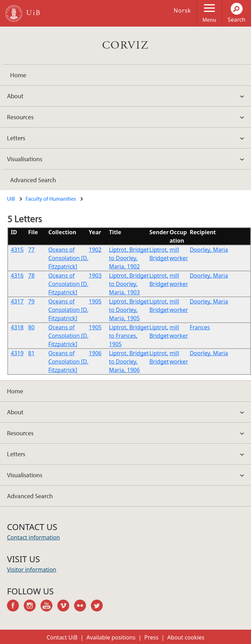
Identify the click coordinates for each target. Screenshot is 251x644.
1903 (95, 276)
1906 (95, 353)
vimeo (66, 607)
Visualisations (25, 159)
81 (31, 353)
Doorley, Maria (209, 250)
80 (31, 327)
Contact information (33, 537)
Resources (20, 117)
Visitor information (32, 570)
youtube (49, 607)
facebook (15, 607)
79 (31, 301)
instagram (32, 607)
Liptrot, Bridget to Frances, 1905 (129, 336)
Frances (200, 327)
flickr (83, 607)
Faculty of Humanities (51, 199)
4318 (17, 327)
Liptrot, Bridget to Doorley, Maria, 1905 (129, 310)
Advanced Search (33, 180)
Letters (16, 138)
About (15, 96)
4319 (17, 353)
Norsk (182, 10)
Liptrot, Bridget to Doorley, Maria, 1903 (129, 284)
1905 (95, 301)
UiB (11, 199)
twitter (99, 607)
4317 (17, 301)
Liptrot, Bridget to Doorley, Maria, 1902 (129, 258)
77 (31, 250)
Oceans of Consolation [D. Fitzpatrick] (68, 258)
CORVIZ (125, 45)
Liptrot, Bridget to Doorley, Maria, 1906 (129, 362)
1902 (95, 250)
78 (31, 276)
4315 (17, 250)
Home (18, 75)
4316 (17, 276)
